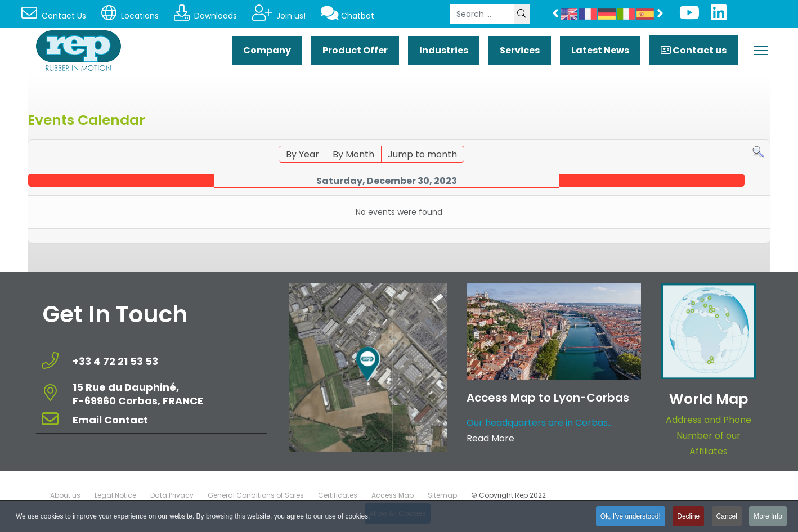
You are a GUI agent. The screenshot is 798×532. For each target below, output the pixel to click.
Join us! (279, 16)
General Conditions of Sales (256, 495)
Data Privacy (172, 495)
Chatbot (348, 16)
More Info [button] (768, 518)
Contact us (694, 50)
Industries (444, 50)
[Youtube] (689, 16)
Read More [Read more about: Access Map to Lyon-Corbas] (490, 438)
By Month (353, 154)
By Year (302, 154)
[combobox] (482, 14)
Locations (130, 16)
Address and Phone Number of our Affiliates (709, 436)
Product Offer (355, 50)
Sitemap (442, 495)
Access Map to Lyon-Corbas (548, 398)
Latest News (600, 50)
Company (267, 50)
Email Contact (110, 420)
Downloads (205, 16)
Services (520, 50)
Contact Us (54, 16)
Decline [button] (688, 518)
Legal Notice (115, 495)
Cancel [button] (727, 518)
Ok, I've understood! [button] (631, 518)
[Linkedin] (719, 16)
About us (65, 495)
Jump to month (422, 154)
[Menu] (761, 51)
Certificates (338, 495)
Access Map (393, 495)
